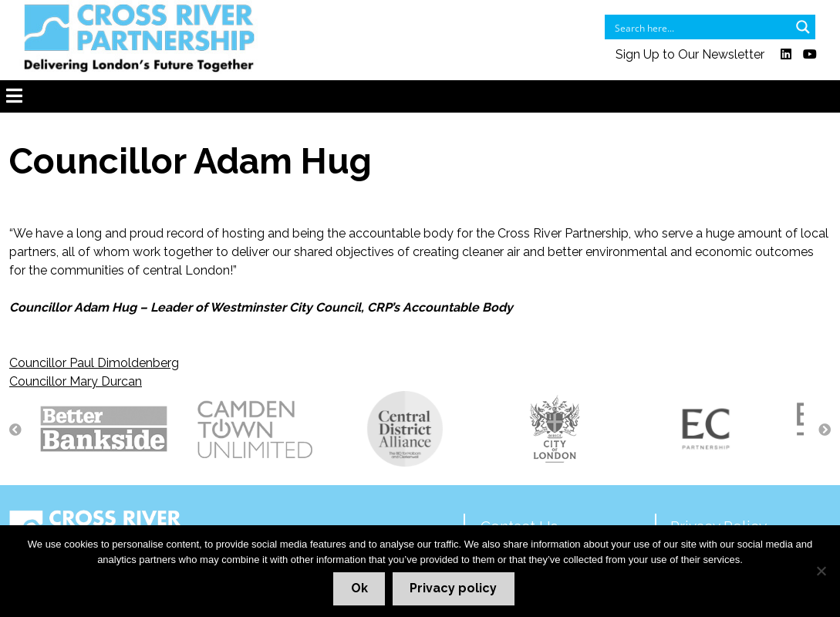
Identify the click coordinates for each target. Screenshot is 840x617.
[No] (821, 571)
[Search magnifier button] (803, 27)
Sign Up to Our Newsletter (690, 54)
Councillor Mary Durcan (76, 381)
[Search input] (700, 27)
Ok (359, 588)
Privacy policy (453, 588)
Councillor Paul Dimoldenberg (94, 363)
